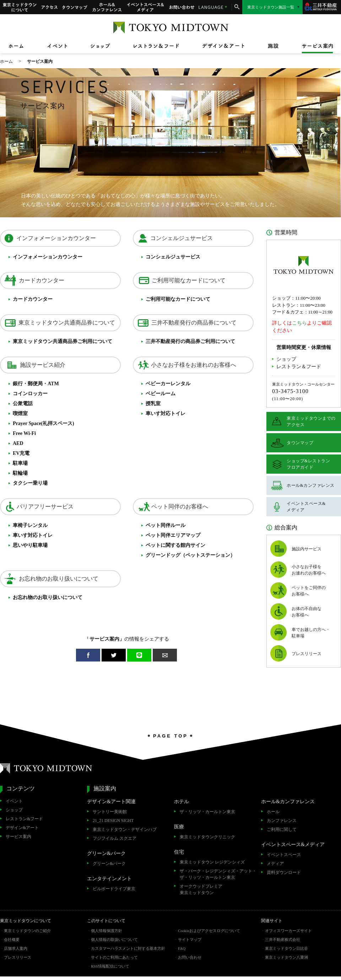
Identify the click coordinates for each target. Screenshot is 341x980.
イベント (14, 801)
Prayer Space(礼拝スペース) (44, 423)
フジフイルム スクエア (115, 838)
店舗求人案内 (16, 948)
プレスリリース (307, 654)
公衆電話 (23, 404)
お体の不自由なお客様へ (307, 612)
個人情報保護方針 (107, 931)
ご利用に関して (282, 829)
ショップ (286, 359)
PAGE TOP (170, 736)
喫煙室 (20, 413)
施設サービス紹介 (43, 365)
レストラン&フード (24, 819)
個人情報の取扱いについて (114, 940)
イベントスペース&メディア (146, 7)
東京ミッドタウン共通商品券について (67, 323)
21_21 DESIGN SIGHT (113, 821)
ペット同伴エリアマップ (173, 535)
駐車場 (20, 463)
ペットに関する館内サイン (175, 545)
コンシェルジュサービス (182, 238)
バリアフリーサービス (45, 507)
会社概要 (12, 940)
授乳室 (153, 404)
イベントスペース (284, 855)
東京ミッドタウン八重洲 (286, 957)
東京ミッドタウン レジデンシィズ (212, 862)
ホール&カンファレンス (107, 7)
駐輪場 (20, 473)
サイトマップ (190, 940)
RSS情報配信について (110, 966)
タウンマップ (75, 7)
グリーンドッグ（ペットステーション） (190, 555)
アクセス (49, 7)
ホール (273, 812)
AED (18, 443)
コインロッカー (30, 394)
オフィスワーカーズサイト (288, 931)
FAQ (182, 948)
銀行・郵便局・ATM (36, 384)
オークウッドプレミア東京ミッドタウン (201, 889)
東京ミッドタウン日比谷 (286, 948)
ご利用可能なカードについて (189, 280)
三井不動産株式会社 (283, 940)
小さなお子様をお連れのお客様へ (194, 365)
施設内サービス (307, 549)
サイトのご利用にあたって (114, 957)
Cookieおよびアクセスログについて (209, 931)
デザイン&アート (22, 828)
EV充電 (21, 453)
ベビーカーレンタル (168, 384)
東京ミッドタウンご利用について (63, 341)
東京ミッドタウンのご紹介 (27, 931)
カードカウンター (42, 280)
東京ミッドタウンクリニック (207, 837)
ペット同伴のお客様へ (180, 507)
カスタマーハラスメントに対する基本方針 (128, 948)
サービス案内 (18, 837)
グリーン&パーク (109, 864)
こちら (299, 323)
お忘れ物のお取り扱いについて (59, 579)
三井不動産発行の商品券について (194, 323)
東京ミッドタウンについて (19, 7)
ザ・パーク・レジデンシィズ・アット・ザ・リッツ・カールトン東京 (218, 874)
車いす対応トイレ (166, 413)
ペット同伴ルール (166, 525)
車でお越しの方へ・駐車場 (311, 633)
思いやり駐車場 (30, 545)
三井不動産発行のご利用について (190, 341)
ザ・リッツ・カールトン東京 (207, 812)
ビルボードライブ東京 (114, 889)
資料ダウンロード (284, 872)
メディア (275, 864)
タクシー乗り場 (30, 483)
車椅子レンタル (30, 525)
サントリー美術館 (110, 812)
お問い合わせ (182, 7)
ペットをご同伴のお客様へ (309, 591)
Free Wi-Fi (24, 433)
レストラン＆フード (299, 367)
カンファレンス (282, 821)
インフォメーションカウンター (56, 238)
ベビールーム (161, 394)
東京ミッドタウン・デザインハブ (125, 829)
